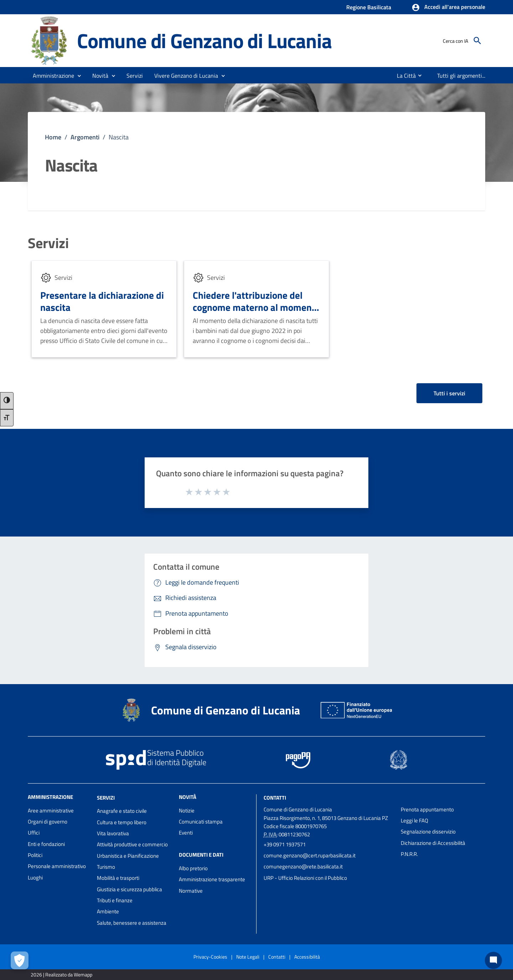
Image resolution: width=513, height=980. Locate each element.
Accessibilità (307, 957)
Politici (35, 855)
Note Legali (248, 957)
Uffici (34, 833)
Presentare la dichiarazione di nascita (102, 301)
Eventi (186, 833)
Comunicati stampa (201, 822)
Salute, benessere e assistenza (132, 923)
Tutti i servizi (449, 393)
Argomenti (85, 137)
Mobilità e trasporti (118, 878)
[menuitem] (402, 76)
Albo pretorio (193, 868)
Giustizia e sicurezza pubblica (129, 889)
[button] (448, 7)
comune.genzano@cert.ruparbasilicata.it (310, 855)
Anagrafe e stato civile (122, 811)
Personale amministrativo (57, 866)
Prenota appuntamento (427, 809)
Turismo (106, 867)
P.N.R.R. (409, 854)
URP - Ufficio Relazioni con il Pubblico (305, 878)
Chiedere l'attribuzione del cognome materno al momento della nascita (256, 307)
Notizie (187, 810)
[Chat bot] (493, 960)
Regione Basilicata (369, 7)
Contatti (275, 797)
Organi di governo (48, 822)
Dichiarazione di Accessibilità (433, 843)
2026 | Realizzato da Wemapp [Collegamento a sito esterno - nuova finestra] (61, 974)
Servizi (48, 243)
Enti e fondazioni (46, 844)
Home (53, 137)
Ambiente (108, 911)
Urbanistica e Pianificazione (128, 856)
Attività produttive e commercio (132, 844)
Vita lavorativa (113, 833)
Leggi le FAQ (414, 820)
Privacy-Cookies (210, 957)
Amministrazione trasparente (212, 879)
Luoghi (35, 878)
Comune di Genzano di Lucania (204, 41)
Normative (191, 891)
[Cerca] (477, 41)
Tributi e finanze (115, 900)
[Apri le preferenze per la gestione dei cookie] (20, 960)
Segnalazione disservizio (428, 832)
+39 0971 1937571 (285, 844)
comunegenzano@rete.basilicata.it (303, 866)
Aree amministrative (51, 810)
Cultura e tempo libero (122, 822)
